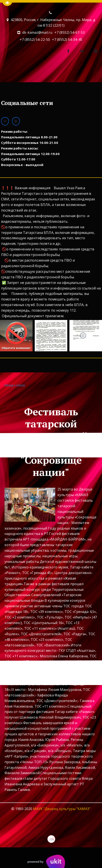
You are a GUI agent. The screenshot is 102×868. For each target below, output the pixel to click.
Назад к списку (14, 385)
